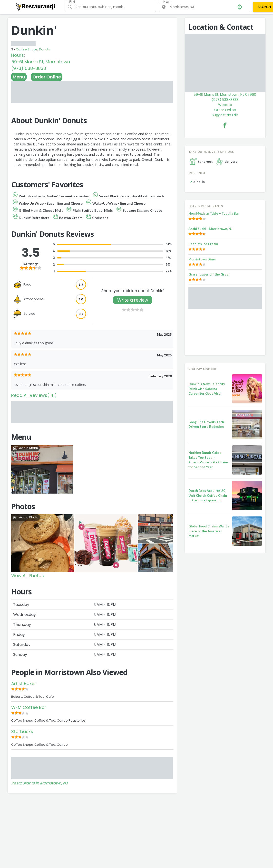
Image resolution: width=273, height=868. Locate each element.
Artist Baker (24, 683)
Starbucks (22, 731)
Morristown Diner (202, 259)
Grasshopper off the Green (209, 274)
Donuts (44, 49)
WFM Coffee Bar (29, 707)
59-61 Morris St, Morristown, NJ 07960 (225, 95)
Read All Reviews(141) (34, 395)
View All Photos (28, 576)
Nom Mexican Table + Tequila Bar (214, 213)
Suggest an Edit (225, 115)
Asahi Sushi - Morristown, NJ (210, 229)
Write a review (133, 300)
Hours (18, 55)
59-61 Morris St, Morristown (41, 62)
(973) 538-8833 (29, 68)
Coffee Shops (27, 49)
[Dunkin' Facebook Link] (225, 125)
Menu (19, 77)
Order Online (47, 77)
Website (225, 105)
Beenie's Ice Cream (203, 244)
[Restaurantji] (35, 7)
